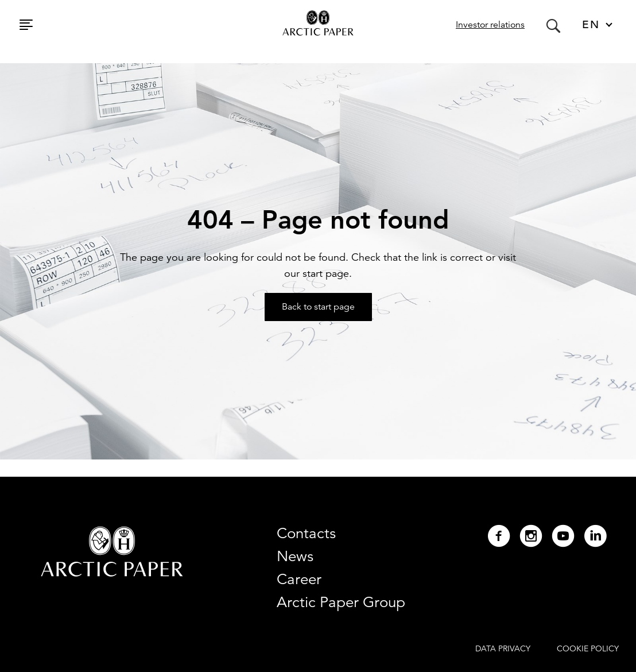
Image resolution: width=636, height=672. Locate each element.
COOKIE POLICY (588, 648)
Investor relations (490, 25)
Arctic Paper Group (341, 602)
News (295, 556)
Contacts (306, 533)
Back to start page (318, 307)
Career (299, 579)
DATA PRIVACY (503, 648)
